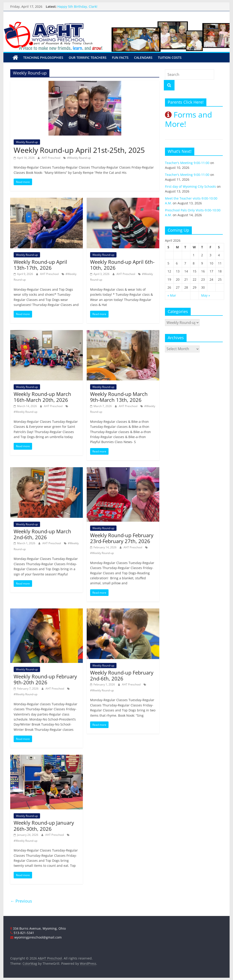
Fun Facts (120, 58)
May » (206, 295)
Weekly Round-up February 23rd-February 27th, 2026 (122, 538)
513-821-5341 (22, 933)
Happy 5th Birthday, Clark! (77, 6)
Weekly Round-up (27, 142)
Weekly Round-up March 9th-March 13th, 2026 (119, 397)
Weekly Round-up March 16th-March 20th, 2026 (42, 397)
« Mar (172, 295)
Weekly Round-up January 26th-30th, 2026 (44, 826)
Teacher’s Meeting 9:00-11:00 (187, 163)
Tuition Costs (170, 58)
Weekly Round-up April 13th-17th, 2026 (40, 265)
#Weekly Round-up (79, 158)
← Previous (21, 901)
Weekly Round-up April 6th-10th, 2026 (122, 265)
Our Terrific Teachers (88, 58)
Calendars (143, 58)
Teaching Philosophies (43, 58)
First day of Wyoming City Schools (190, 186)
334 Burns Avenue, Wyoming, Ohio (38, 928)
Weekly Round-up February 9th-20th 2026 (45, 679)
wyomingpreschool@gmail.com (36, 937)
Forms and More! (189, 119)
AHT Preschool (51, 158)
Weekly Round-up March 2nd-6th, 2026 (42, 534)
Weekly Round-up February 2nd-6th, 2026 (122, 675)
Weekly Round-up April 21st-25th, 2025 (79, 150)
